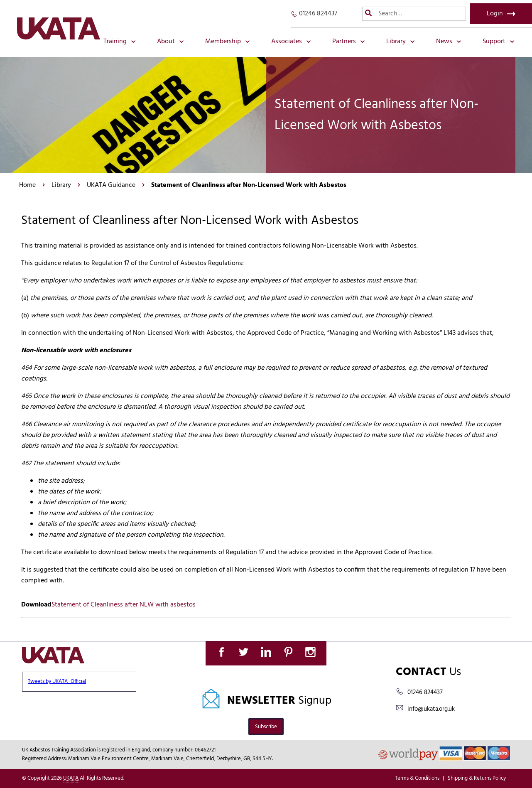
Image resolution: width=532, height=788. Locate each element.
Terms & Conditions (417, 778)
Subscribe (266, 727)
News (449, 42)
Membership (228, 42)
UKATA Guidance (111, 185)
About (170, 42)
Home (27, 185)
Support (499, 42)
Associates (291, 42)
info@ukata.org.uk (431, 709)
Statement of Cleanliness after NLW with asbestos (124, 605)
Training (120, 42)
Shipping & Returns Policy (477, 778)
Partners (349, 42)
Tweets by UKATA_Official (57, 681)
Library (401, 42)
